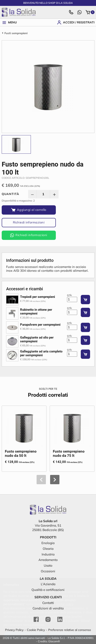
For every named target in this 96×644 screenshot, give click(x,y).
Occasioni (48, 571)
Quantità (10, 194)
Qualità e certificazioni (48, 590)
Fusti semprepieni (16, 33)
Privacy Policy (14, 630)
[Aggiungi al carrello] (29, 210)
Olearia (48, 549)
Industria (48, 554)
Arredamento (48, 560)
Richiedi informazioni (29, 222)
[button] (55, 480)
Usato (48, 565)
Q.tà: (69, 295)
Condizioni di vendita (48, 608)
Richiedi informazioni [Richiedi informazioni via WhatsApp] (29, 235)
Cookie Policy (36, 630)
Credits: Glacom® (49, 641)
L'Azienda (48, 584)
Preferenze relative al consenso (70, 630)
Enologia (48, 543)
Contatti (48, 603)
